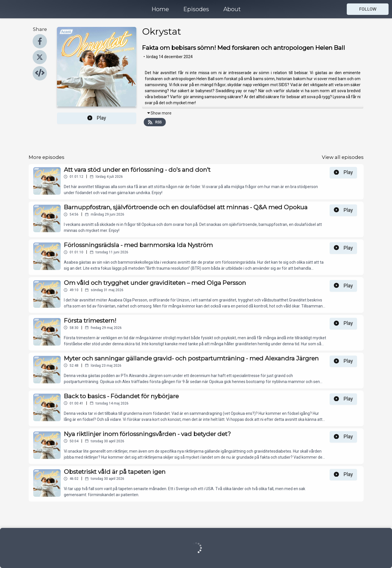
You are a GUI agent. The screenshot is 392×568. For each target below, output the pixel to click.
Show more (159, 113)
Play (97, 118)
